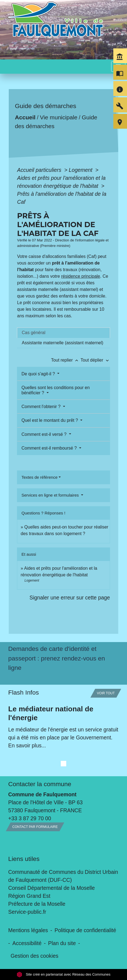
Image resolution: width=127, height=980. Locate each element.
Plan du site (62, 943)
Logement (81, 170)
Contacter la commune (40, 784)
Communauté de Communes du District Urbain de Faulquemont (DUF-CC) (63, 876)
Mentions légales (28, 930)
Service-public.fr (27, 912)
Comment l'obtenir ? (41, 407)
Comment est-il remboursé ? (50, 448)
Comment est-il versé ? (44, 434)
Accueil (25, 117)
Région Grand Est (29, 896)
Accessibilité (27, 943)
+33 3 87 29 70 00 (30, 818)
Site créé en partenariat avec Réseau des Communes (64, 974)
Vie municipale (59, 117)
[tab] (63, 333)
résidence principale (80, 276)
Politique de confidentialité (85, 930)
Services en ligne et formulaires (50, 495)
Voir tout (106, 693)
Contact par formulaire (35, 827)
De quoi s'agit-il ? (39, 374)
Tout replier (66, 360)
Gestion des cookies (34, 956)
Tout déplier (95, 360)
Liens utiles (24, 859)
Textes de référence (39, 477)
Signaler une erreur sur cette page (70, 598)
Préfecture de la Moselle (37, 904)
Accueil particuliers (40, 170)
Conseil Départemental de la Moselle (51, 888)
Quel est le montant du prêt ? (50, 420)
